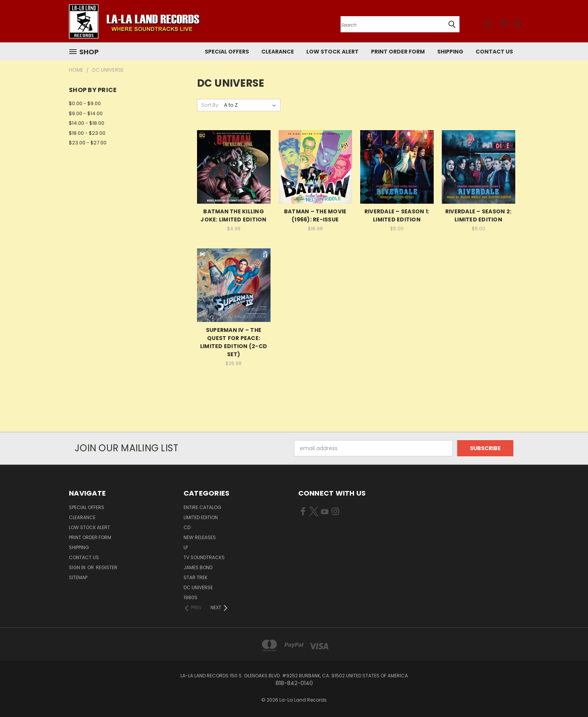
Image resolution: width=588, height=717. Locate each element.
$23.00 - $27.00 (88, 143)
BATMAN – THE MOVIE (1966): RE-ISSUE (315, 215)
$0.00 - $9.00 (85, 103)
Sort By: (210, 105)
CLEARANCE (278, 52)
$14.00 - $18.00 (87, 123)
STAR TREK (195, 577)
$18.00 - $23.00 (87, 133)
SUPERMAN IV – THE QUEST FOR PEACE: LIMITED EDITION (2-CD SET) (234, 342)
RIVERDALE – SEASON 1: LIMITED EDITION (397, 215)
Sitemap (78, 577)
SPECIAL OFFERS (227, 52)
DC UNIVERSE (198, 587)
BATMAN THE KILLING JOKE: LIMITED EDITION (233, 215)
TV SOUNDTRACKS (204, 557)
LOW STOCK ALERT (332, 52)
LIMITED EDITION (201, 517)
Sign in (78, 567)
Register (107, 567)
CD (187, 527)
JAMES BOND (198, 567)
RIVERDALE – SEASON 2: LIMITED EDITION (478, 215)
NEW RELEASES (200, 537)
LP (186, 547)
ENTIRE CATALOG (202, 507)
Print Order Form (398, 52)
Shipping (450, 52)
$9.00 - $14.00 (86, 113)
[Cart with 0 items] (517, 23)
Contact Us (494, 52)
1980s (190, 597)
